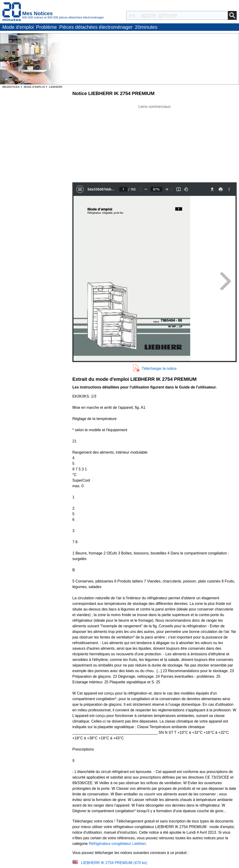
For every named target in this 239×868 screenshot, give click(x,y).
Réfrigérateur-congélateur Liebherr (117, 844)
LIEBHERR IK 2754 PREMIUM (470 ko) (114, 863)
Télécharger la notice (159, 369)
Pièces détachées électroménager (96, 27)
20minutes (146, 27)
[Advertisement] (155, 142)
